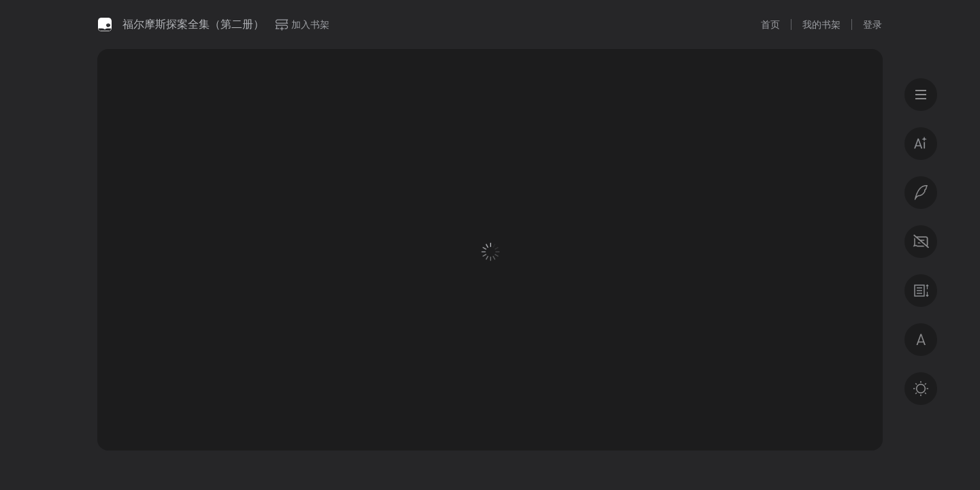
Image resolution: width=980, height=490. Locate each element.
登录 (872, 24)
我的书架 (821, 24)
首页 (770, 24)
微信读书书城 (105, 24)
